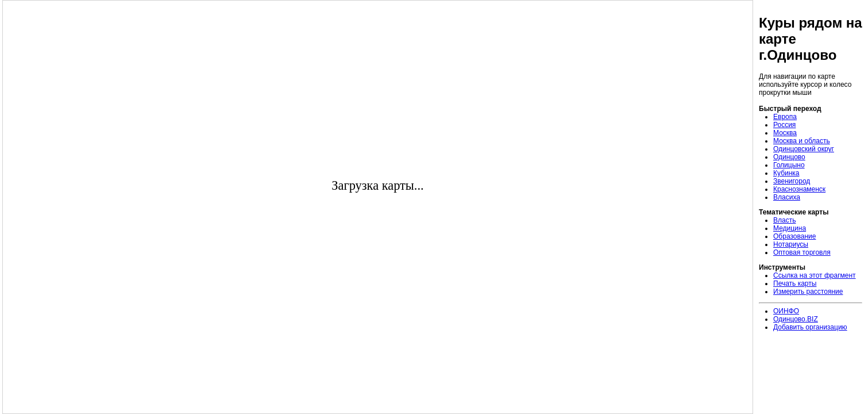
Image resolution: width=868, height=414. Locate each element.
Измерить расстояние (808, 292)
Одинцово (789, 157)
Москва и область (802, 141)
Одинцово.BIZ (796, 319)
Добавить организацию (810, 327)
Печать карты (795, 283)
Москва (785, 133)
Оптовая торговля (802, 252)
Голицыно (789, 165)
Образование (794, 236)
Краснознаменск (799, 189)
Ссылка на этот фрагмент (815, 275)
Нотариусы (791, 244)
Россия (784, 125)
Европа (785, 117)
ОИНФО (786, 311)
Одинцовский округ (804, 149)
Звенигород (792, 181)
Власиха (787, 197)
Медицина (790, 228)
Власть (784, 220)
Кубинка (786, 173)
